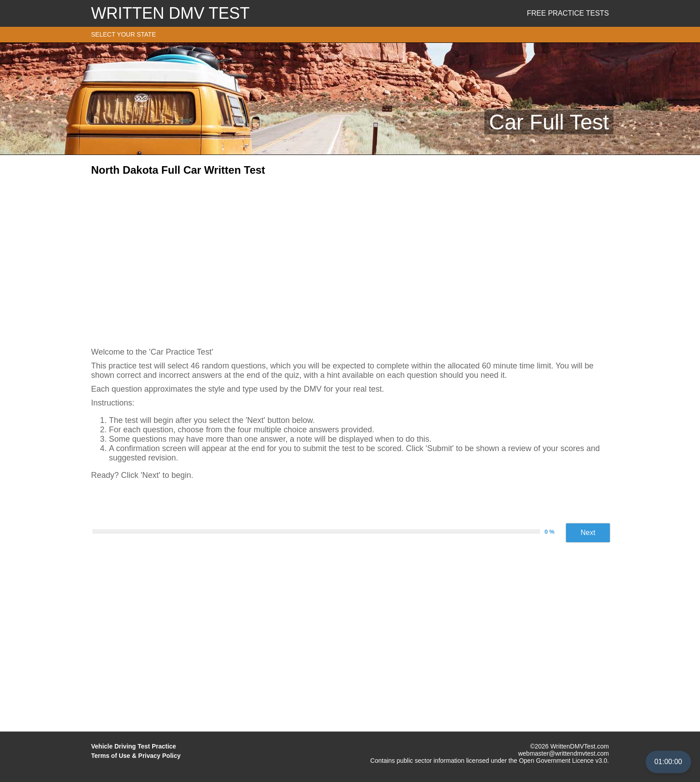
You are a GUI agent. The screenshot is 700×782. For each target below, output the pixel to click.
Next (588, 533)
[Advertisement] (350, 259)
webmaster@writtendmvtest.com (564, 753)
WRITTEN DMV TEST (170, 13)
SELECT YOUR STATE (123, 34)
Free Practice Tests (568, 13)
